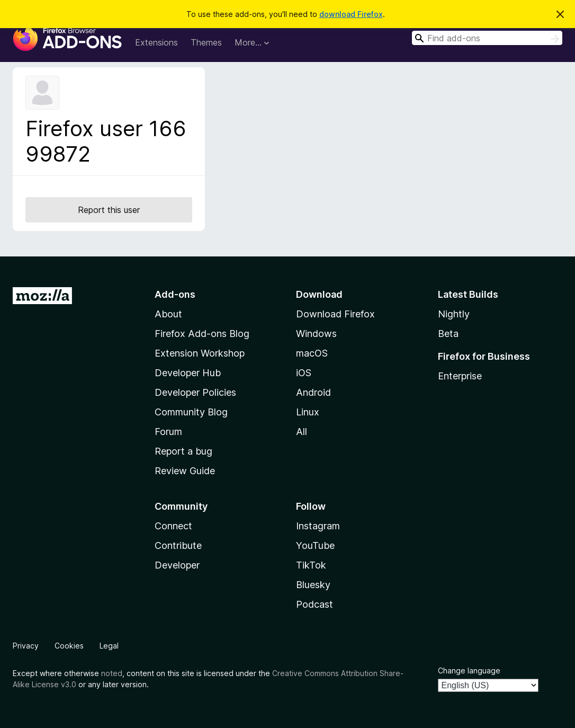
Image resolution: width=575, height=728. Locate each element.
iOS (304, 373)
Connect (173, 526)
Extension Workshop (200, 353)
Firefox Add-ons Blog (202, 334)
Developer (177, 565)
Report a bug (183, 451)
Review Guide (185, 471)
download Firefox (351, 14)
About (168, 314)
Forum (168, 432)
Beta (448, 334)
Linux (308, 412)
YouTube (315, 545)
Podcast (315, 604)
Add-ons (175, 294)
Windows (316, 334)
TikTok (311, 565)
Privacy (26, 646)
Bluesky (313, 585)
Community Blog (191, 412)
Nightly (454, 314)
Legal (109, 646)
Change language (469, 671)
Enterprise (460, 376)
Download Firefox (335, 314)
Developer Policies (195, 392)
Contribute (178, 545)
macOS (312, 353)
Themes (206, 42)
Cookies (69, 646)
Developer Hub (188, 373)
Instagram (318, 526)
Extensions (156, 42)
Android (313, 392)
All (302, 432)
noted (112, 673)
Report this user (109, 210)
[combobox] (487, 38)
